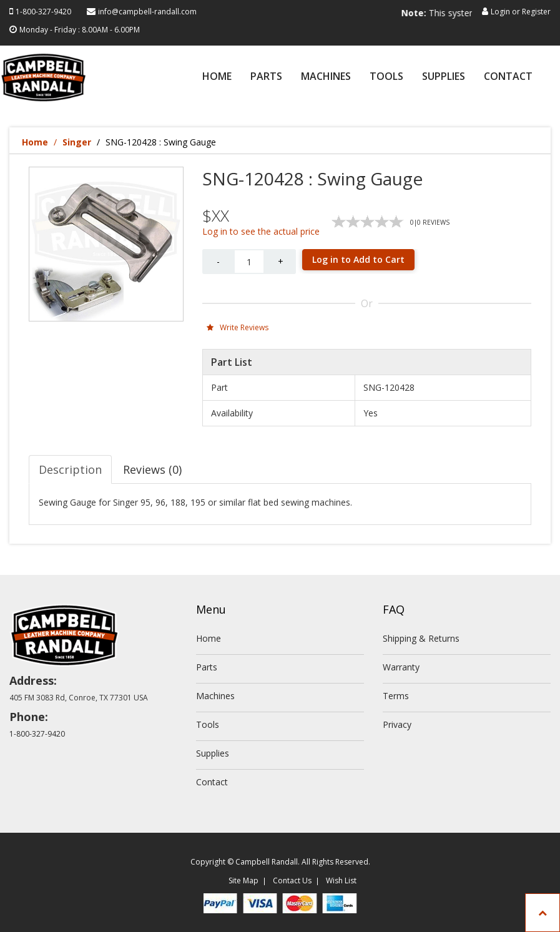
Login (500, 12)
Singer (77, 142)
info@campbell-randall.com (147, 12)
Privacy (397, 724)
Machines (326, 77)
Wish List (341, 880)
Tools (386, 77)
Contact (508, 77)
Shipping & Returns (421, 638)
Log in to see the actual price (261, 231)
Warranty (401, 667)
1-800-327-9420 (43, 12)
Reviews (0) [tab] (152, 469)
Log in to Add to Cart (358, 259)
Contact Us (292, 880)
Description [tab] (70, 469)
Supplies (444, 77)
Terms (396, 696)
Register (536, 12)
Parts (266, 77)
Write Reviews (238, 327)
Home (217, 77)
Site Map (243, 880)
